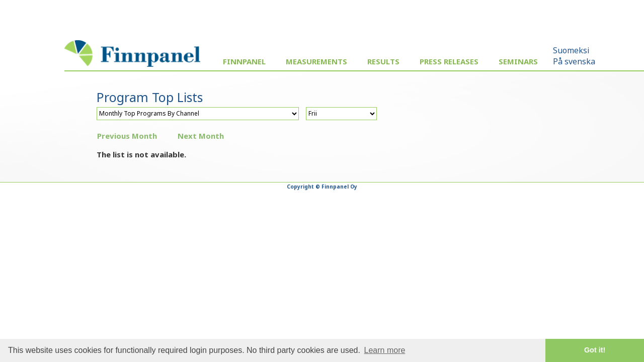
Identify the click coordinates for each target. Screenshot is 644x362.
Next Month (201, 136)
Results (383, 61)
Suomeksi (571, 50)
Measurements (316, 61)
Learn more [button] (385, 350)
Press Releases (449, 61)
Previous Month (127, 136)
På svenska (574, 61)
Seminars (518, 61)
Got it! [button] (595, 350)
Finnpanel (244, 61)
